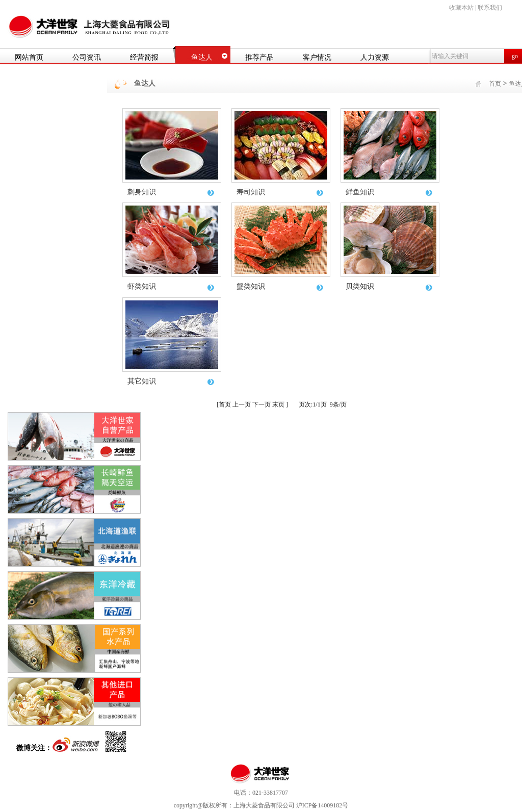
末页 (278, 404)
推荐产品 (259, 57)
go (515, 56)
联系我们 (490, 8)
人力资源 (375, 57)
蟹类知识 (281, 286)
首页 (495, 84)
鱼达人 (202, 57)
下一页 (262, 404)
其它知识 (172, 381)
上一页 (242, 404)
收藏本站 (461, 8)
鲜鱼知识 (390, 192)
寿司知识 (281, 192)
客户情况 (317, 57)
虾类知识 (172, 286)
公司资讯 (87, 57)
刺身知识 (172, 192)
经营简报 (144, 57)
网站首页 (29, 57)
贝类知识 (390, 286)
